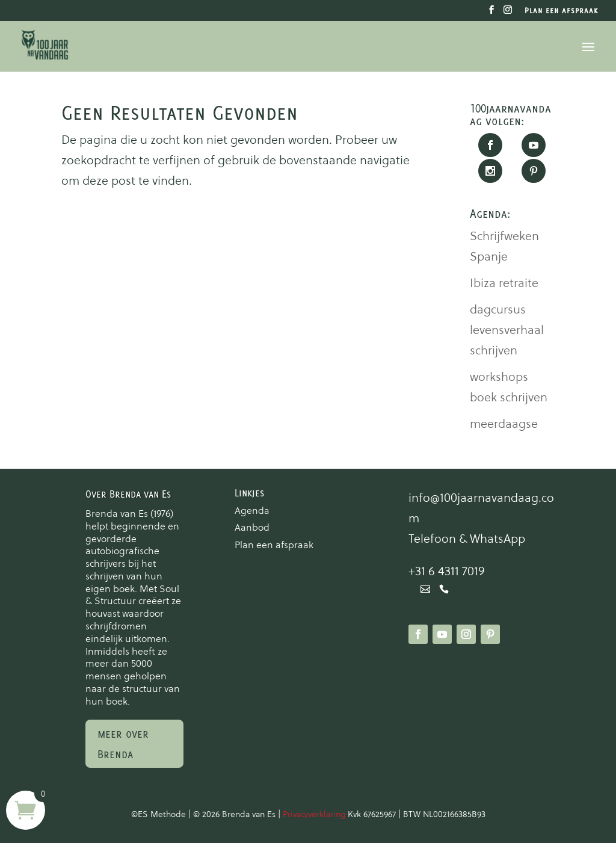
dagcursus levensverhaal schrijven (507, 330)
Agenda (252, 510)
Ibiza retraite (504, 283)
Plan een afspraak (561, 11)
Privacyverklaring (315, 814)
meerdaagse (504, 424)
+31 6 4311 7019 (447, 571)
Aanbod (252, 527)
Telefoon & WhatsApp (467, 539)
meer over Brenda (123, 744)
